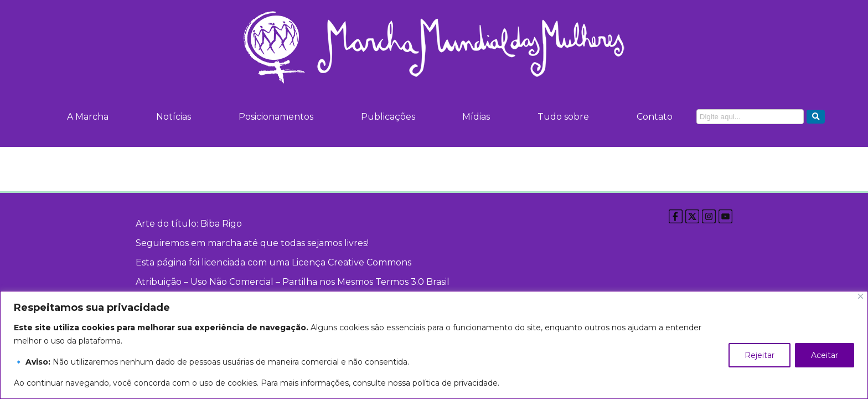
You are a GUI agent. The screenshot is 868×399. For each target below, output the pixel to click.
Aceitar (825, 355)
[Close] (861, 296)
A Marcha (88, 117)
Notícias (173, 117)
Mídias (474, 117)
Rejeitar (759, 355)
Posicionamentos (275, 117)
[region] (434, 345)
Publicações (386, 117)
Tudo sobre (560, 117)
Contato (651, 117)
